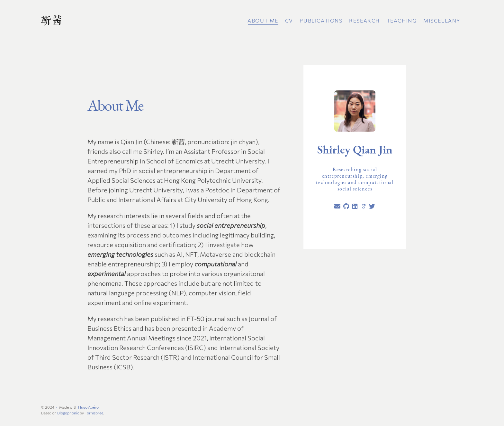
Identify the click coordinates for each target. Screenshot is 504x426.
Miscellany (442, 20)
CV (289, 20)
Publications (321, 20)
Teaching (402, 20)
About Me (263, 20)
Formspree (94, 413)
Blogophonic (68, 413)
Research (364, 20)
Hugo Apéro (88, 407)
